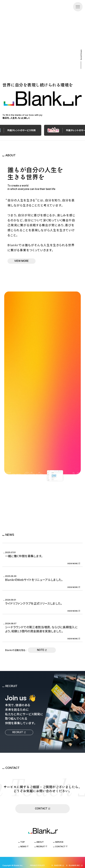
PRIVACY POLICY (37, 865)
